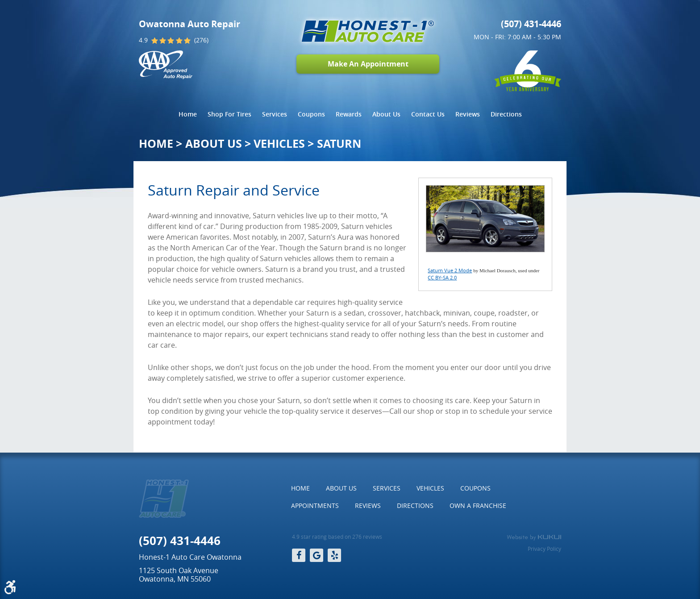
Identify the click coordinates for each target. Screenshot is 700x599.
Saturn (339, 144)
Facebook (299, 555)
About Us (386, 114)
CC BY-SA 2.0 (442, 277)
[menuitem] (188, 114)
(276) (201, 40)
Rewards (349, 114)
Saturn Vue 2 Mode (450, 270)
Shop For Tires (229, 114)
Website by (534, 537)
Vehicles (279, 144)
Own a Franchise (478, 505)
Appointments (315, 505)
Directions (506, 114)
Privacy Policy (544, 549)
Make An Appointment (368, 64)
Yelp (334, 555)
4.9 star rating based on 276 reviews (337, 537)
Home (188, 114)
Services (275, 114)
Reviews (468, 114)
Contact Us (428, 114)
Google (317, 555)
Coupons (311, 114)
